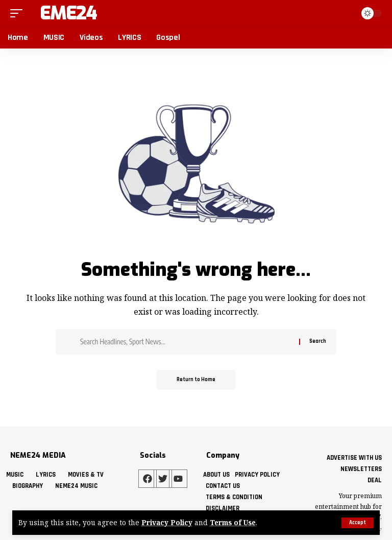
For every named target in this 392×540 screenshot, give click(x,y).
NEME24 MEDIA (38, 455)
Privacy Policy (167, 523)
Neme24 (62, 13)
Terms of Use (233, 523)
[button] (358, 523)
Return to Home (196, 380)
